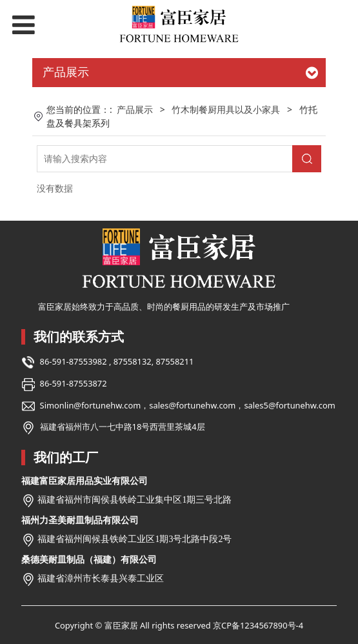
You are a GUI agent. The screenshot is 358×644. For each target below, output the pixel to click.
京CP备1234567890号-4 (258, 625)
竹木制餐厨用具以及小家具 (226, 109)
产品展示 (135, 109)
